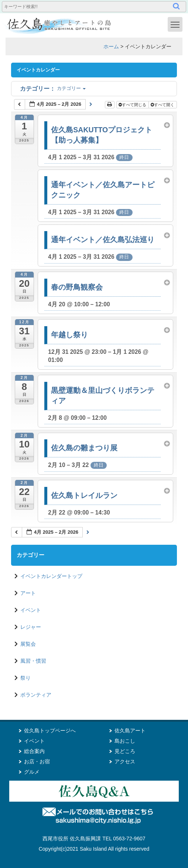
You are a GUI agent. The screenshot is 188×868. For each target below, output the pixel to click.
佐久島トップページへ (50, 731)
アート (28, 593)
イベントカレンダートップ (51, 576)
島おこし (125, 741)
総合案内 (34, 751)
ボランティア (36, 695)
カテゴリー (53, 88)
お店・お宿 (37, 761)
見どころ (125, 751)
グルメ (32, 772)
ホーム (111, 46)
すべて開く (163, 105)
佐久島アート (130, 731)
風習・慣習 (33, 661)
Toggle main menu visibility (177, 24)
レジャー (31, 627)
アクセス (125, 761)
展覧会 (28, 644)
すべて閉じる (133, 105)
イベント (31, 610)
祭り (25, 678)
